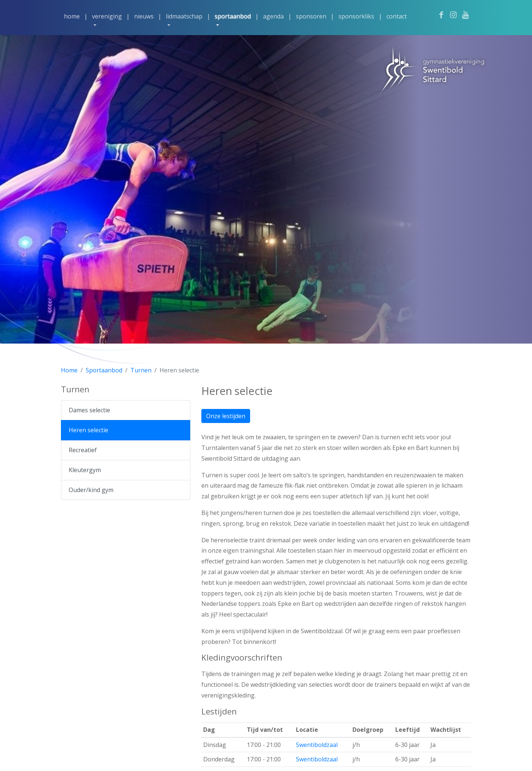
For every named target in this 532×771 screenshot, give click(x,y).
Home (72, 16)
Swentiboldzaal (317, 745)
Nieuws (144, 16)
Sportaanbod (233, 16)
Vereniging (107, 16)
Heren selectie (88, 430)
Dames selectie (89, 410)
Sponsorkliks (356, 16)
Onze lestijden (226, 416)
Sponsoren (311, 16)
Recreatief (83, 450)
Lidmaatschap (184, 16)
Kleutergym (85, 470)
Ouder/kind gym (91, 490)
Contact (397, 16)
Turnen (141, 370)
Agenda (273, 16)
